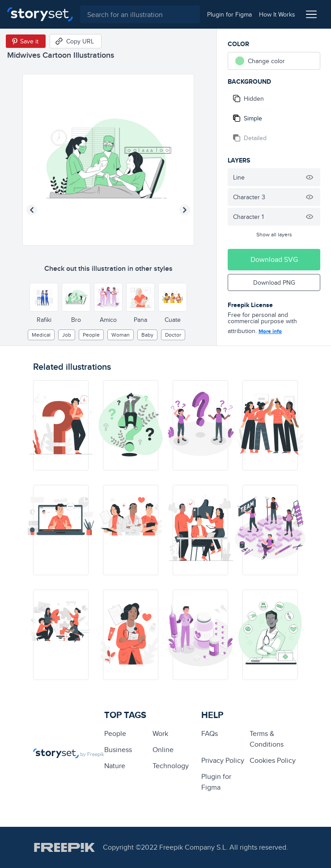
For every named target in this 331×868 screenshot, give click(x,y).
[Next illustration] (185, 210)
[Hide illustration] (310, 177)
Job (67, 335)
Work (160, 733)
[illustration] (61, 425)
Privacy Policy (223, 760)
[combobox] (140, 14)
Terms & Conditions (267, 739)
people (91, 335)
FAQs (210, 733)
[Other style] (44, 297)
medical (41, 335)
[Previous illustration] (32, 210)
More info (270, 331)
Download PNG (274, 282)
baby (147, 335)
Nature (115, 766)
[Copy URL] (76, 41)
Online (163, 750)
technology (171, 766)
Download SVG (274, 259)
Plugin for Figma (216, 782)
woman (121, 335)
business (118, 750)
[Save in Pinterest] (26, 41)
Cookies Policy (273, 760)
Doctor (173, 335)
